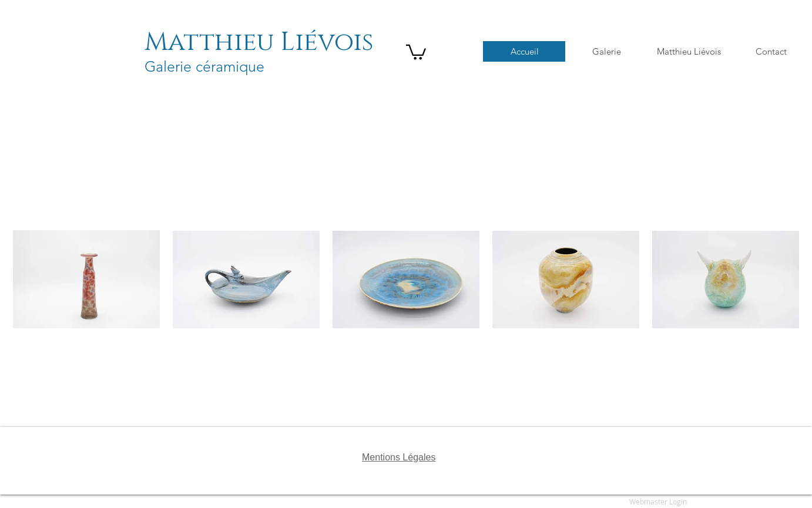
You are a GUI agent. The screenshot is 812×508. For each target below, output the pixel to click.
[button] (416, 51)
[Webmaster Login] (658, 502)
